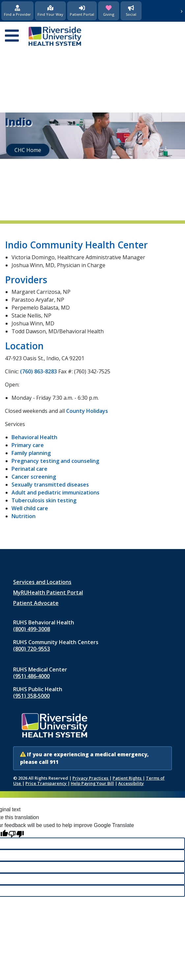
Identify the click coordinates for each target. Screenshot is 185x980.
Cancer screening (34, 477)
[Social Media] (131, 11)
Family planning (31, 453)
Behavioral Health (34, 437)
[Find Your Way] (50, 11)
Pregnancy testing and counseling (55, 461)
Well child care (30, 508)
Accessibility (131, 783)
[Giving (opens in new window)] (109, 11)
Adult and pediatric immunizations (55, 492)
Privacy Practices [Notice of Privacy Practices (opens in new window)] (91, 778)
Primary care (28, 445)
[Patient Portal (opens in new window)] (82, 11)
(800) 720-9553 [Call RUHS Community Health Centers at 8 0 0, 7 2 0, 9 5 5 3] (32, 649)
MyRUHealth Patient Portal (48, 592)
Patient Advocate (36, 603)
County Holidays (87, 411)
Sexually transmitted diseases (50, 485)
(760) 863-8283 (39, 371)
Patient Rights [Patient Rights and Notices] (128, 778)
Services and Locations (42, 582)
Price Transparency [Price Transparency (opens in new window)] (46, 783)
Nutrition (24, 516)
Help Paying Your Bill (92, 783)
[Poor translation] (16, 833)
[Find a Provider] (17, 11)
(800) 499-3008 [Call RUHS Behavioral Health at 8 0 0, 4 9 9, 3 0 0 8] (32, 629)
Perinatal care (29, 469)
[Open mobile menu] (12, 36)
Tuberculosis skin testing (44, 500)
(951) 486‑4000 (31, 676)
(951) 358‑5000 (31, 696)
